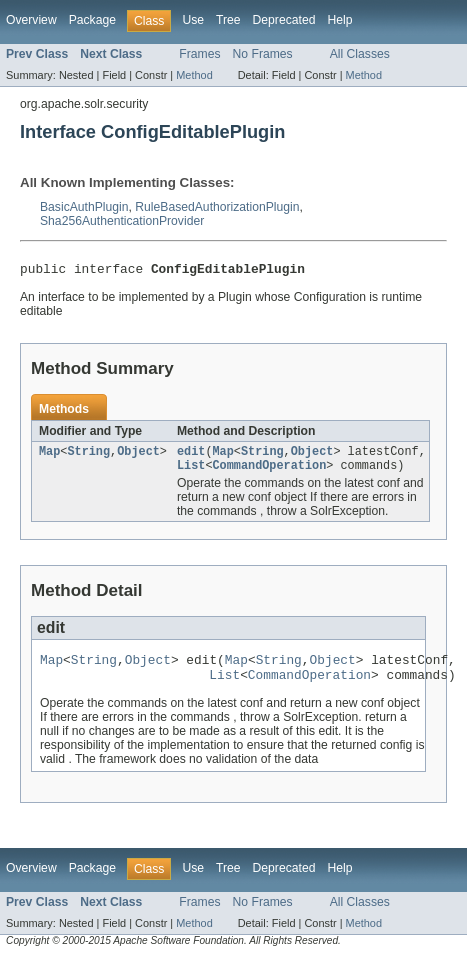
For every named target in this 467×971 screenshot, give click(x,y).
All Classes (360, 54)
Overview (31, 20)
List (191, 472)
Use (193, 20)
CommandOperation (269, 472)
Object (138, 456)
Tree (228, 20)
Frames (199, 54)
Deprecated (284, 20)
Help (339, 20)
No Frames (263, 54)
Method (194, 75)
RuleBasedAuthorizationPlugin (217, 207)
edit (191, 456)
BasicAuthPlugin (84, 207)
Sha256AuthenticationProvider (122, 221)
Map (49, 456)
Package (92, 20)
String (88, 456)
